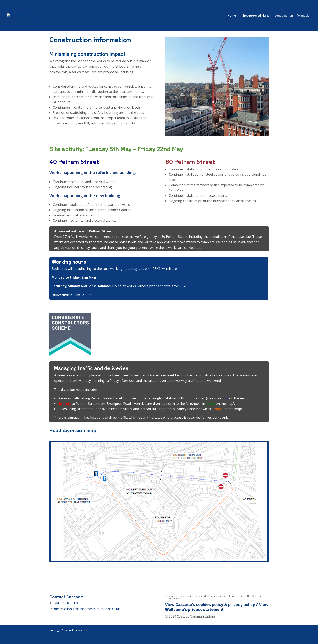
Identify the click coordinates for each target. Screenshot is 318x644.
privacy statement (206, 609)
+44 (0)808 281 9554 (68, 603)
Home (232, 16)
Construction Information (293, 16)
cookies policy (209, 604)
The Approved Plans (255, 16)
